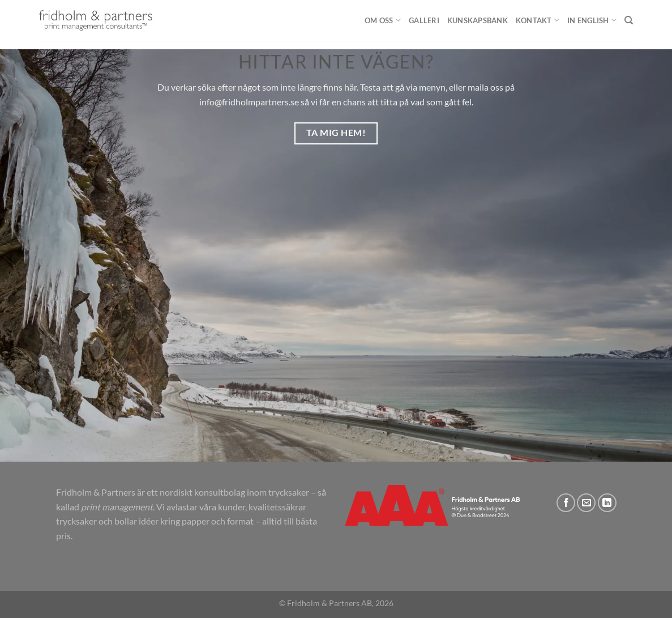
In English (592, 20)
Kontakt (538, 20)
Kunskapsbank (478, 20)
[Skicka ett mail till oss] (586, 503)
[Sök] (629, 20)
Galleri (424, 20)
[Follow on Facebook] (566, 503)
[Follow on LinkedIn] (607, 503)
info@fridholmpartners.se (249, 102)
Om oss (383, 20)
